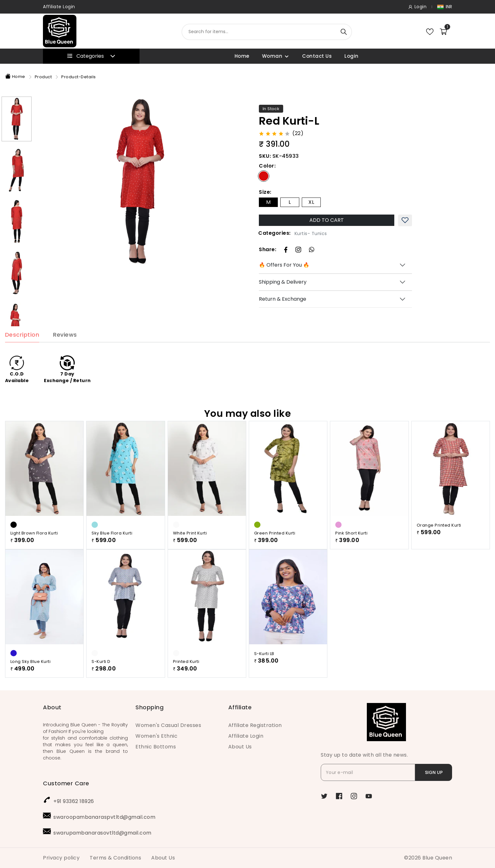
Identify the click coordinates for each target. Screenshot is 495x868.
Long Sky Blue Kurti (31, 675)
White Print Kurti (190, 546)
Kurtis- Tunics (311, 233)
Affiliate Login (59, 7)
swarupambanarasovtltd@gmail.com (102, 833)
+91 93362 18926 (74, 801)
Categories (91, 56)
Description (22, 348)
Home (242, 56)
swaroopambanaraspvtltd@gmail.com (104, 817)
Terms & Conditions (115, 858)
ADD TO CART (327, 220)
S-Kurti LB (264, 667)
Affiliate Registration (255, 725)
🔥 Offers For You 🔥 (284, 265)
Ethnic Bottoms (156, 747)
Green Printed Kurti (275, 546)
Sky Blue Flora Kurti (112, 546)
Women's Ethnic (156, 736)
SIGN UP (434, 772)
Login (352, 56)
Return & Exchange (283, 299)
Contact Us (317, 56)
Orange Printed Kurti (439, 538)
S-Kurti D (101, 675)
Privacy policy (61, 858)
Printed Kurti (186, 675)
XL (311, 202)
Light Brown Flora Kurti (34, 546)
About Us (240, 747)
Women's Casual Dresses (168, 725)
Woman (272, 56)
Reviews (65, 348)
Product (43, 77)
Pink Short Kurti (351, 546)
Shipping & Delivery (283, 282)
